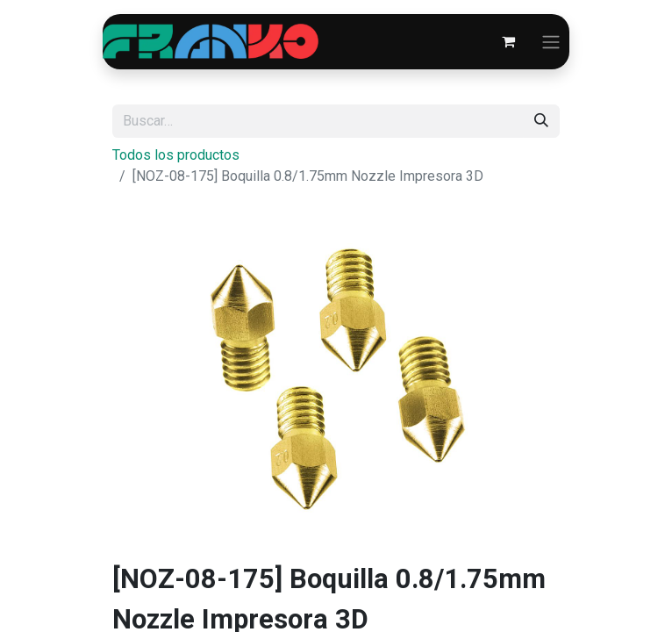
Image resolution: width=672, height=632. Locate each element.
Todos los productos (176, 155)
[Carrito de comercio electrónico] (508, 41)
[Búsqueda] (541, 121)
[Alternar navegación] (551, 42)
